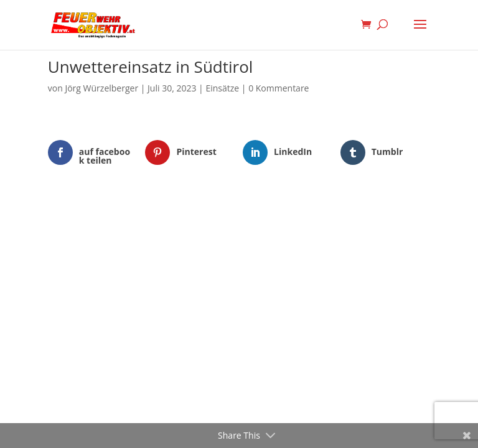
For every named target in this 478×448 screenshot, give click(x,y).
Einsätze (222, 88)
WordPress (303, 218)
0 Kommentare (279, 88)
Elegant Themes (220, 218)
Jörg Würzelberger (101, 88)
